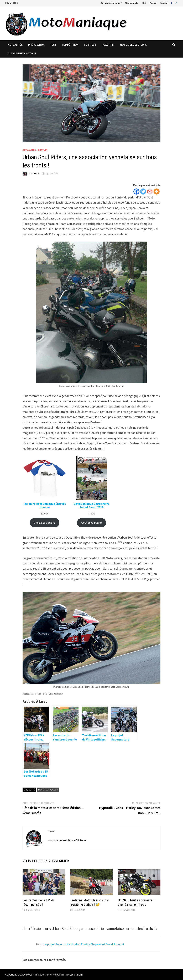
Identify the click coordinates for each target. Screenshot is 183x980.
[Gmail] (150, 192)
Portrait (90, 45)
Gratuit (43, 150)
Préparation (36, 45)
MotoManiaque (35, 974)
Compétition (70, 45)
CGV (144, 3)
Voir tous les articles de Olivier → (67, 840)
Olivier (36, 173)
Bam (80, 974)
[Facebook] (136, 192)
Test (53, 45)
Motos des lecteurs (133, 45)
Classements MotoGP (22, 53)
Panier (153, 3)
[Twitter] (143, 192)
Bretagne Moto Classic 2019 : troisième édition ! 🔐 (90, 902)
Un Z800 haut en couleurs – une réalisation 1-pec (137, 902)
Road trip (108, 45)
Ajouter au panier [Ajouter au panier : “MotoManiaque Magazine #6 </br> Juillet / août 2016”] (91, 523)
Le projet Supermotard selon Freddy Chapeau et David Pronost (84, 944)
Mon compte (132, 3)
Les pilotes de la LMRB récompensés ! (38, 902)
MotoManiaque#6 (48, 790)
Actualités (15, 45)
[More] (157, 192)
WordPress (67, 974)
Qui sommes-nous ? (111, 3)
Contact (164, 3)
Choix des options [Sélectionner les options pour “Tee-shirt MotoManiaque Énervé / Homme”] (45, 523)
